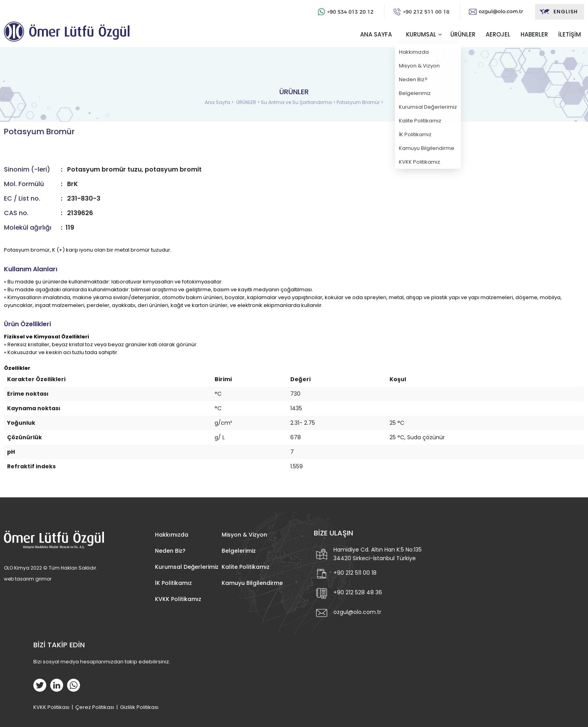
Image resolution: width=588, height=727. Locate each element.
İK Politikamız (173, 583)
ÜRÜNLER (463, 34)
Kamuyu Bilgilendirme (252, 583)
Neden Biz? (170, 551)
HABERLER (534, 34)
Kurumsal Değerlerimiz (187, 567)
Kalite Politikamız (246, 567)
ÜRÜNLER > (248, 102)
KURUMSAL (421, 34)
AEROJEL (498, 34)
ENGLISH (558, 12)
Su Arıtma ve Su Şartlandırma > (299, 102)
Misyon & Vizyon (244, 535)
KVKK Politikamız (178, 599)
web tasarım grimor (28, 579)
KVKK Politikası (51, 707)
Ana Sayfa (218, 102)
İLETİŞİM (570, 34)
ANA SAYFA (376, 34)
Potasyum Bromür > (360, 102)
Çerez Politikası (95, 707)
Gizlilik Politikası (139, 707)
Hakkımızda (172, 535)
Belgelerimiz (239, 551)
